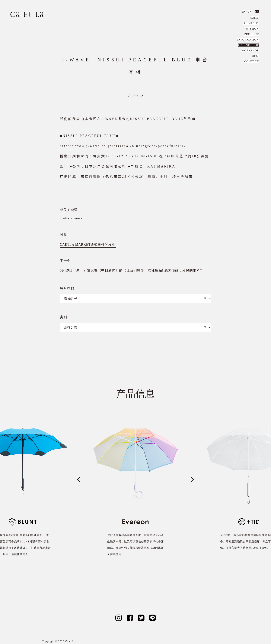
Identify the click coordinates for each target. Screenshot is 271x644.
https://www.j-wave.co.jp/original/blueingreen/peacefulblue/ (123, 146)
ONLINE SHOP (249, 45)
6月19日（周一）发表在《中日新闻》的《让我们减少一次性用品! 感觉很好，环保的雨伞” (131, 270)
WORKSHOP (250, 50)
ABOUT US (251, 23)
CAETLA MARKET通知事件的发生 (88, 245)
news (78, 218)
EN (250, 12)
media (64, 218)
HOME (254, 18)
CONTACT (252, 61)
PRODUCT (252, 34)
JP (244, 12)
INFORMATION (248, 40)
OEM (255, 56)
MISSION (252, 29)
